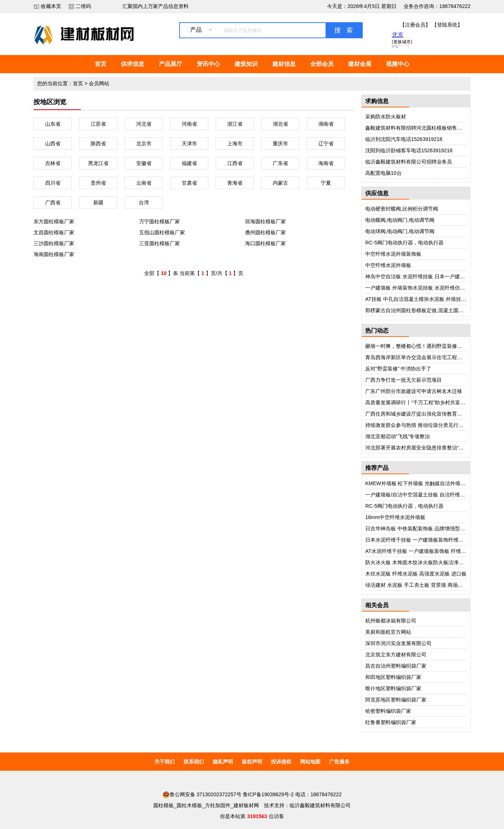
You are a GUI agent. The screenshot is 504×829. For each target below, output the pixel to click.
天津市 (189, 144)
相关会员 (377, 605)
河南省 (189, 124)
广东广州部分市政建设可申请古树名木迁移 (414, 391)
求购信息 (377, 101)
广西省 (53, 203)
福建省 (189, 163)
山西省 (53, 144)
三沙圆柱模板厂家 (54, 243)
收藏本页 (51, 6)
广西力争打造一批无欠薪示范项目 (403, 380)
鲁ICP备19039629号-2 (268, 794)
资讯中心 (208, 64)
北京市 (144, 144)
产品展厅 (170, 64)
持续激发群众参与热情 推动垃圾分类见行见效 (417, 425)
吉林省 (53, 163)
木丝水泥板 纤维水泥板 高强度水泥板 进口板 (416, 574)
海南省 (326, 163)
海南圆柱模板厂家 (54, 254)
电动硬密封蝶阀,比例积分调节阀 (402, 209)
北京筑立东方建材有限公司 (396, 655)
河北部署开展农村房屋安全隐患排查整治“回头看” (420, 448)
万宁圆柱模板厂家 (160, 221)
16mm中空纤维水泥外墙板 (395, 517)
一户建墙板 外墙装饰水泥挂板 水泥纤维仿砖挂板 (420, 288)
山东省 (53, 124)
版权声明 (252, 762)
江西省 (235, 163)
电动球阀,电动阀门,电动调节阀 (400, 231)
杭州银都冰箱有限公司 (391, 621)
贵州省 (98, 183)
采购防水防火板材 (386, 117)
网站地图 (310, 762)
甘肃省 (189, 183)
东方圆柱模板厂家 (54, 221)
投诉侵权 (281, 762)
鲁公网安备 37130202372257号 (202, 794)
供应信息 (377, 193)
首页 (101, 64)
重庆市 (280, 144)
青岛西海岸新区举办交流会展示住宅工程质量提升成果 (426, 357)
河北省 (144, 124)
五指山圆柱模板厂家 (162, 232)
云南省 (144, 183)
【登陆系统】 (447, 25)
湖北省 (280, 124)
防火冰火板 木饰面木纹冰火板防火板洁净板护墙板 (422, 562)
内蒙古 (280, 183)
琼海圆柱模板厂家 (265, 221)
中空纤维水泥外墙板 (388, 265)
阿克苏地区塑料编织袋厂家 (396, 700)
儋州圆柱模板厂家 (265, 232)
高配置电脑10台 (383, 173)
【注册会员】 (415, 25)
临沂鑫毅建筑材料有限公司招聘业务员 (409, 162)
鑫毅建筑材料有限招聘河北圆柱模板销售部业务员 (421, 128)
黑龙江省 (98, 163)
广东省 (280, 163)
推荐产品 (377, 468)
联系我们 (194, 762)
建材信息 (284, 64)
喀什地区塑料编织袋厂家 (393, 688)
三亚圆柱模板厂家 (160, 243)
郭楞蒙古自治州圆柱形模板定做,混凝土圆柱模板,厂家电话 (430, 310)
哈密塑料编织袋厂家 (388, 711)
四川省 (53, 183)
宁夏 (326, 183)
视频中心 (398, 64)
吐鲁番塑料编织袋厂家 (391, 722)
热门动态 (377, 331)
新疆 (98, 203)
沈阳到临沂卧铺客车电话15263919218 (409, 150)
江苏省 (98, 124)
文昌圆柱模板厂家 (54, 232)
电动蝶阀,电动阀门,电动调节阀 (400, 220)
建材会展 (360, 64)
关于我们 (165, 762)
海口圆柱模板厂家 (265, 243)
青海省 (235, 183)
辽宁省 (326, 144)
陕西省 (98, 144)
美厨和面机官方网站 (388, 632)
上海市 (235, 144)
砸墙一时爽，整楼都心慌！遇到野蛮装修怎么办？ (421, 346)
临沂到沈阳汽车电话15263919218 (404, 139)
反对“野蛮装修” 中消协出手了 (398, 369)
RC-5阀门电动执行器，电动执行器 (404, 243)
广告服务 (339, 762)
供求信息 (133, 64)
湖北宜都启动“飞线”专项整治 (397, 436)
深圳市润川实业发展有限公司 (398, 643)
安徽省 (144, 163)
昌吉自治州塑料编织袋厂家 (396, 666)
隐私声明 (223, 762)
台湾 (144, 203)
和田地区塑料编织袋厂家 (393, 677)
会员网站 (99, 83)
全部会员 (322, 64)
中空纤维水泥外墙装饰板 (393, 254)
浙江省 (235, 124)
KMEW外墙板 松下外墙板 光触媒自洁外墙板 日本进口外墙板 (434, 483)
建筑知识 (246, 64)
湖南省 (326, 124)
